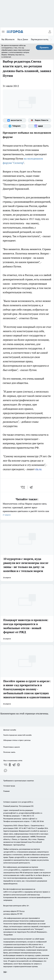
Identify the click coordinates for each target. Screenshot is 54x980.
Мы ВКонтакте (8, 39)
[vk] (23, 487)
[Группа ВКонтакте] (15, 120)
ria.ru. (38, 469)
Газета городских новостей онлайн (17, 735)
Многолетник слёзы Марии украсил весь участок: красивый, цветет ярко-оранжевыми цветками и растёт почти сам (27, 509)
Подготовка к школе (12, 747)
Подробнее (8, 935)
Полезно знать (9, 752)
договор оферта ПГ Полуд (14, 911)
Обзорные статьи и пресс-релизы (17, 740)
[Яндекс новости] (40, 120)
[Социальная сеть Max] (40, 126)
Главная (6, 791)
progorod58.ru (10, 852)
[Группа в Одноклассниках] (10, 765)
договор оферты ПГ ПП (13, 914)
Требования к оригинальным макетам (19, 781)
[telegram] (32, 487)
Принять (44, 47)
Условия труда (9, 786)
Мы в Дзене (23, 39)
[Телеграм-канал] (15, 126)
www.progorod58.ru (25, 802)
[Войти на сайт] (50, 32)
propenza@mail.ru (11, 813)
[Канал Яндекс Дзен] (18, 765)
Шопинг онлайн (10, 730)
